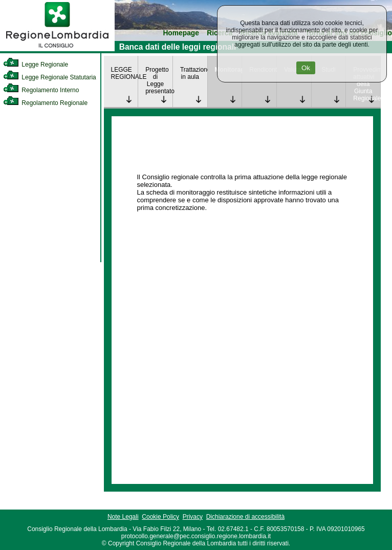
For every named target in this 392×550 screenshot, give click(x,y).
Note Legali (123, 517)
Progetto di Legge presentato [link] (159, 80)
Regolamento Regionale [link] (45, 103)
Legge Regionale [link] (36, 65)
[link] (57, 49)
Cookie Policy (160, 517)
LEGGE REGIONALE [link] (125, 73)
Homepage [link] (181, 33)
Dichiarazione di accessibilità (245, 517)
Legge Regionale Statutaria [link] (50, 77)
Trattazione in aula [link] (194, 73)
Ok (306, 68)
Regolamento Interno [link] (41, 90)
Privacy (193, 517)
